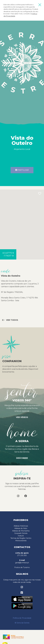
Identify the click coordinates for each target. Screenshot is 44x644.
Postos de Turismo (22, 567)
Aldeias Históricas (21, 526)
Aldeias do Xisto (21, 528)
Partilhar (22, 170)
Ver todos (10, 320)
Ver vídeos (22, 417)
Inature (21, 536)
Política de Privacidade (22, 618)
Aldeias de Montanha (21, 531)
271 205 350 (22, 555)
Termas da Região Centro (21, 538)
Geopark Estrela (21, 533)
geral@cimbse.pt (22, 563)
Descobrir (22, 458)
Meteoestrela (21, 541)
